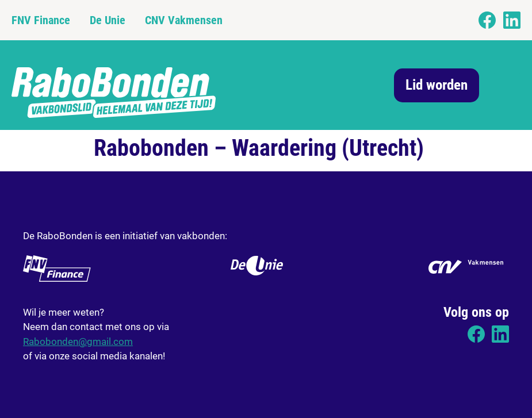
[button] (507, 87)
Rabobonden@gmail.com (78, 342)
